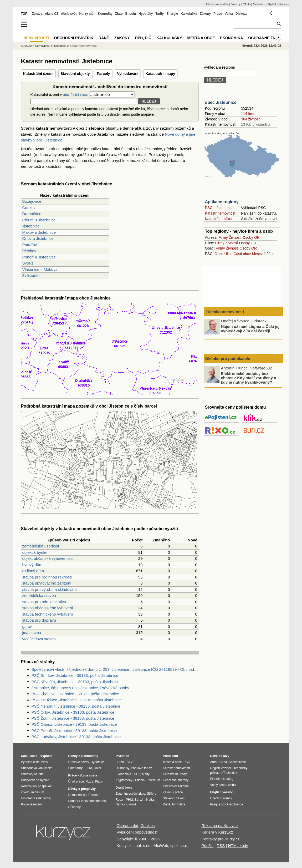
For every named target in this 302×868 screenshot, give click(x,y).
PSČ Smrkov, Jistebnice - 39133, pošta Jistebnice (75, 675)
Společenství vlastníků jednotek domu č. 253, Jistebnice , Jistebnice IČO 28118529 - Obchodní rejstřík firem (115, 669)
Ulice (228, 254)
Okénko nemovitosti (225, 312)
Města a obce (201, 38)
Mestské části (263, 254)
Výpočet (46, 756)
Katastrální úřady (175, 774)
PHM (129, 800)
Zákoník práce (173, 792)
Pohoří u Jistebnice (39, 257)
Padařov (30, 245)
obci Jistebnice (75, 95)
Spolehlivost (237, 762)
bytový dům (32, 565)
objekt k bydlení (36, 552)
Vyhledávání (128, 74)
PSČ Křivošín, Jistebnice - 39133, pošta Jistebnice (76, 682)
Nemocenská (78, 795)
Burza (120, 762)
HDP (137, 774)
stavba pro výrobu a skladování (50, 589)
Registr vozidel (221, 768)
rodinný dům (33, 571)
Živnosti (235, 237)
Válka (229, 14)
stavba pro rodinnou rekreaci (47, 577)
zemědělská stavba (39, 595)
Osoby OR (251, 237)
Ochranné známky (267, 38)
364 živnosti (251, 119)
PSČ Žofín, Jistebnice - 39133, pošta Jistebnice (73, 718)
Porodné (94, 795)
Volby (214, 785)
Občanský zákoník (176, 786)
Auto (214, 762)
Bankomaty (90, 756)
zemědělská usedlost (41, 546)
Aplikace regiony (222, 202)
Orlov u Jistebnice (38, 238)
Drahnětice (32, 214)
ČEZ (130, 762)
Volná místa (88, 775)
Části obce (242, 254)
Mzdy (146, 774)
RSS (221, 846)
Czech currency (221, 798)
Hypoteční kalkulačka (36, 798)
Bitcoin (131, 14)
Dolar (98, 768)
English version (222, 792)
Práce (218, 14)
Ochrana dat (128, 826)
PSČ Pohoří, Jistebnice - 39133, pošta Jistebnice (74, 731)
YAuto (247, 4)
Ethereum (153, 780)
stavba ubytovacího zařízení (47, 583)
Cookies (147, 826)
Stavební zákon (174, 798)
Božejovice (32, 201)
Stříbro (152, 794)
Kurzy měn (87, 14)
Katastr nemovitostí (221, 213)
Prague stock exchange (227, 804)
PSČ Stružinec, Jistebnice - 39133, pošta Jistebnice (77, 700)
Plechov (29, 251)
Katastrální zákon (219, 219)
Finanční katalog (222, 779)
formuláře (179, 804)
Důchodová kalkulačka (37, 768)
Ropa (119, 800)
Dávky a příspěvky (82, 789)
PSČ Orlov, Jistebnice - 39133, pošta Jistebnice (73, 712)
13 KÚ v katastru (255, 124)
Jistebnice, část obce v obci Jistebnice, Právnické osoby (80, 688)
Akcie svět (69, 14)
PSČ (187, 762)
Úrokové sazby (79, 762)
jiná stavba (32, 633)
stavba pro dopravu (39, 620)
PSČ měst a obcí (219, 208)
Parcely (103, 74)
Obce (219, 254)
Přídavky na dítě (32, 774)
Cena (223, 762)
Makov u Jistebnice (39, 232)
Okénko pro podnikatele (228, 359)
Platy (99, 781)
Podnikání (170, 756)
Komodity (105, 14)
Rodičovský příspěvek (36, 786)
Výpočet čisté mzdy (35, 762)
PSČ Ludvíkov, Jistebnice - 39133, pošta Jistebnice (76, 737)
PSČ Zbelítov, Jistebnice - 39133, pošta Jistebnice (75, 694)
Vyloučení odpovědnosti (138, 832)
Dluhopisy (122, 768)
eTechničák (229, 773)
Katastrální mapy (160, 74)
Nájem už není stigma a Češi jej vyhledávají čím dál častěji (250, 329)
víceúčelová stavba (39, 639)
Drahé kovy (124, 788)
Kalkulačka (189, 14)
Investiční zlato (135, 794)
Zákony (205, 14)
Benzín (139, 800)
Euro (89, 768)
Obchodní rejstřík (217, 4)
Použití (207, 846)
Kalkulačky (169, 38)
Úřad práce (76, 781)
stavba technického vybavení (48, 614)
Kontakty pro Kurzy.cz (220, 839)
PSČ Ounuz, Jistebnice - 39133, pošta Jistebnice (74, 724)
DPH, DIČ (143, 38)
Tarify (160, 14)
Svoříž (28, 263)
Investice (122, 756)
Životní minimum (33, 792)
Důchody (75, 807)
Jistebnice (31, 226)
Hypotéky (146, 14)
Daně (104, 38)
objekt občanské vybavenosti (48, 558)
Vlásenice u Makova (40, 269)
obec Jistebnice (221, 102)
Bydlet (272, 4)
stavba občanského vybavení (48, 608)
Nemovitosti (42, 46)
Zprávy (37, 14)
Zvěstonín (31, 275)
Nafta (150, 800)
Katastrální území (38, 74)
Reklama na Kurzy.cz (220, 826)
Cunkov (29, 208)
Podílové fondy (141, 768)
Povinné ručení (32, 804)
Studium (284, 4)
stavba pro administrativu (44, 602)
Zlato (119, 14)
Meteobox (259, 4)
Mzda (89, 781)
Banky (73, 756)
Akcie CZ (52, 14)
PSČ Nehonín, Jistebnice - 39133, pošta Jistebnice (76, 706)
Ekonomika (231, 38)
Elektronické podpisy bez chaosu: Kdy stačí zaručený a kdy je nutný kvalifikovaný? (249, 378)
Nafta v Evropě (126, 804)
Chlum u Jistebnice (39, 220)
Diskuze (241, 14)
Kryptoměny (124, 780)
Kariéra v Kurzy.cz (217, 832)
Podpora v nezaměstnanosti (88, 801)
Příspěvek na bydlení (36, 780)
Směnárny (76, 768)
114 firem (249, 114)
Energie (172, 14)
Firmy (223, 237)
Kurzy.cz (26, 46)
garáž (27, 626)
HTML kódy (238, 846)
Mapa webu (228, 785)
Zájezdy (236, 4)
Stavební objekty (75, 74)
